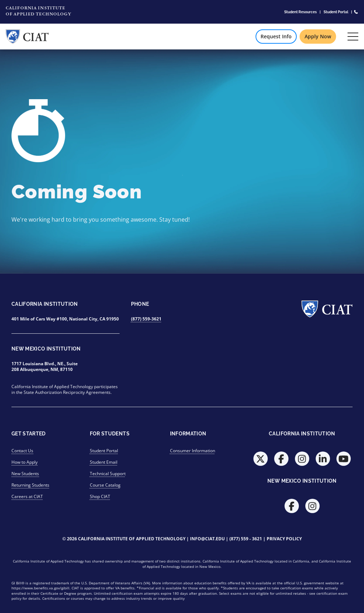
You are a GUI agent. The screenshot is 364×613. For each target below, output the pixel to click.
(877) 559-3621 (146, 319)
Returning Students (30, 485)
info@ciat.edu (207, 539)
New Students (25, 474)
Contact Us (22, 451)
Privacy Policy (284, 539)
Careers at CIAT (27, 496)
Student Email (104, 462)
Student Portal (336, 12)
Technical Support (108, 474)
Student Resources (300, 12)
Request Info (276, 36)
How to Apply (25, 462)
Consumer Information (193, 451)
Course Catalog (105, 485)
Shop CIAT (100, 496)
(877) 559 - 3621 (246, 539)
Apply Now (318, 36)
